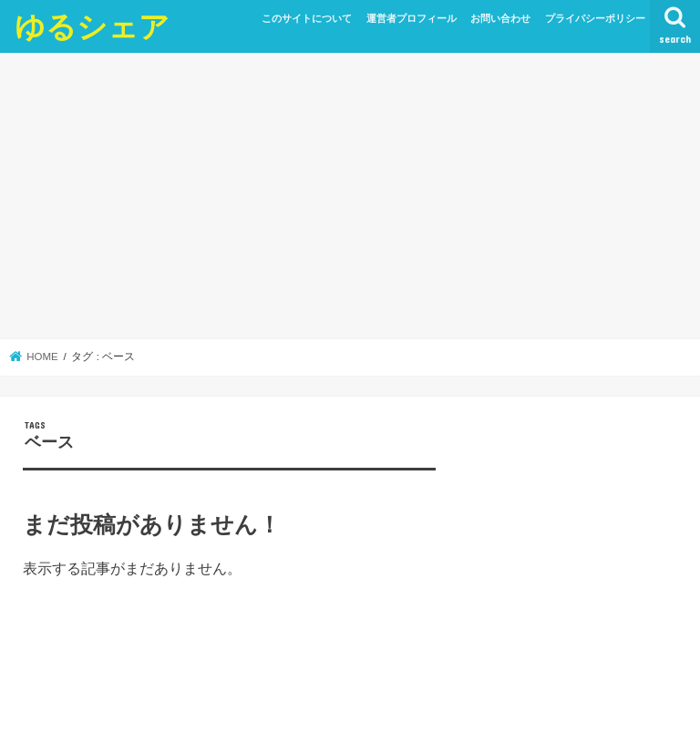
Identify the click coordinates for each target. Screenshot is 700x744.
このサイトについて (307, 18)
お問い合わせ (500, 18)
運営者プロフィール (412, 18)
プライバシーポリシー (595, 18)
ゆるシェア (92, 26)
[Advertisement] (350, 196)
